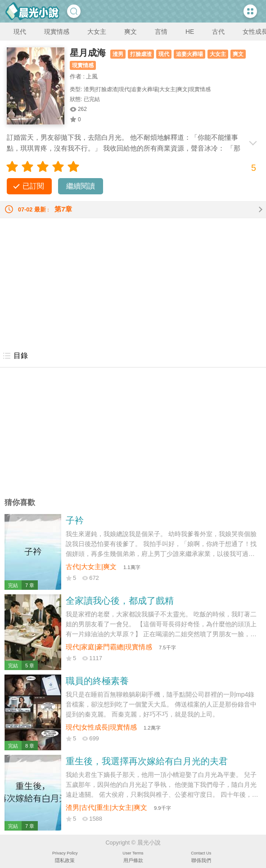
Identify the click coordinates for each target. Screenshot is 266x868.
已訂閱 (33, 186)
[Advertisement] (133, 281)
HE (190, 32)
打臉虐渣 (141, 54)
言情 (161, 32)
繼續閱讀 (81, 186)
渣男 (118, 54)
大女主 (97, 32)
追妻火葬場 (189, 54)
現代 (20, 32)
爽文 (131, 32)
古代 (218, 32)
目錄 (15, 356)
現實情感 (57, 32)
